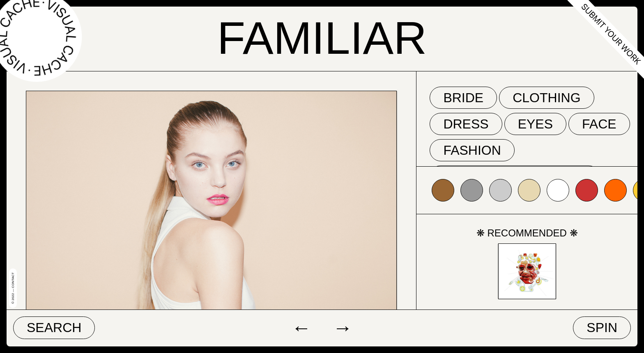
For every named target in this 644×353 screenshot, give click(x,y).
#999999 (472, 190)
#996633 (443, 190)
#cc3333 (587, 190)
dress (466, 124)
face (599, 124)
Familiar (322, 38)
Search (54, 328)
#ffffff (558, 190)
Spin (602, 328)
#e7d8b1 (529, 190)
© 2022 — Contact (13, 288)
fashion (472, 150)
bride (463, 98)
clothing (546, 98)
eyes (535, 124)
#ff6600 (615, 190)
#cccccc (500, 190)
